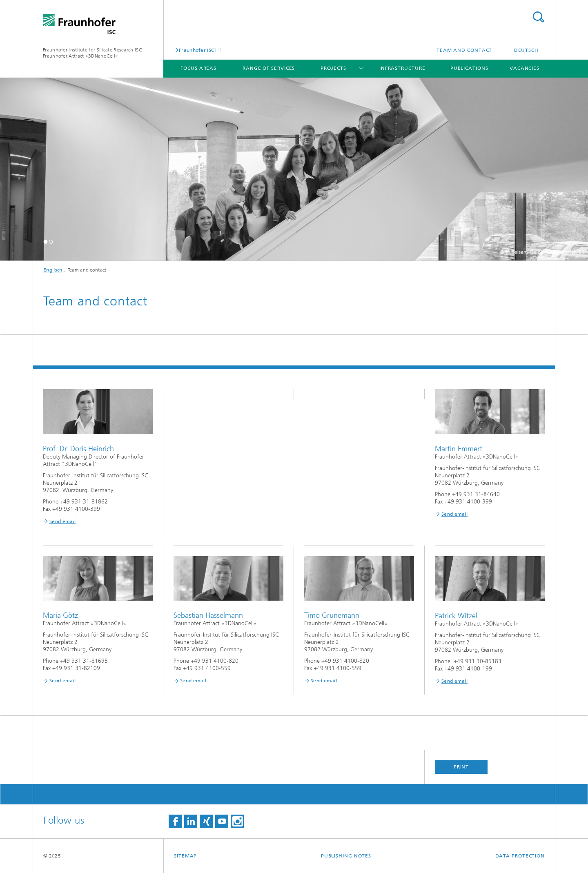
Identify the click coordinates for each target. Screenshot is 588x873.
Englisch (53, 270)
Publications (469, 68)
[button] (46, 242)
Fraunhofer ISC (196, 50)
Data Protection (520, 856)
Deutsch (526, 50)
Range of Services (269, 68)
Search (538, 17)
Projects (333, 68)
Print (461, 767)
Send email (62, 521)
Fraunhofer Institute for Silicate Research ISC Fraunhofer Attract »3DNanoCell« (92, 53)
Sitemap (185, 856)
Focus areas (198, 68)
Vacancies (525, 68)
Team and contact (464, 50)
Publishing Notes (346, 856)
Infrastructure (402, 68)
